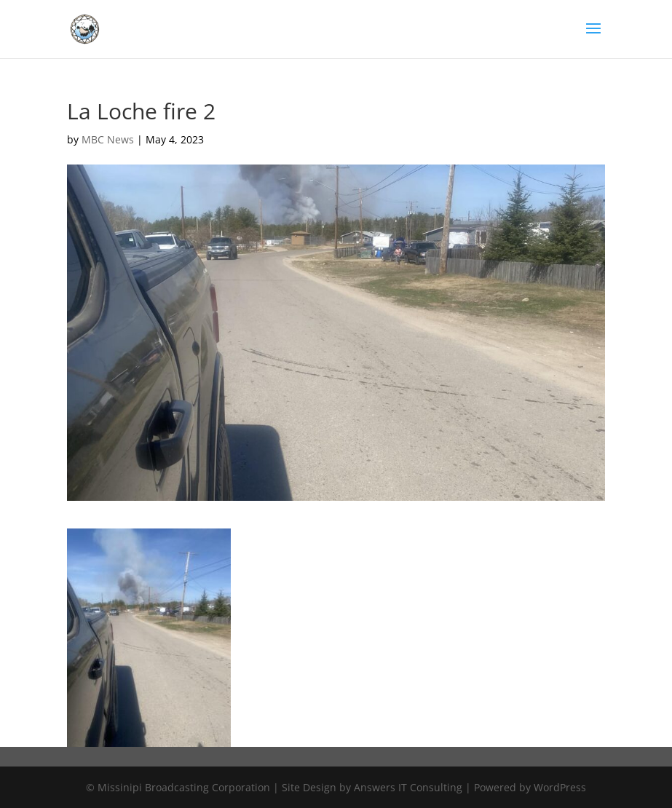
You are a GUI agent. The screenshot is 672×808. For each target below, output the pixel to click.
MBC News (108, 139)
